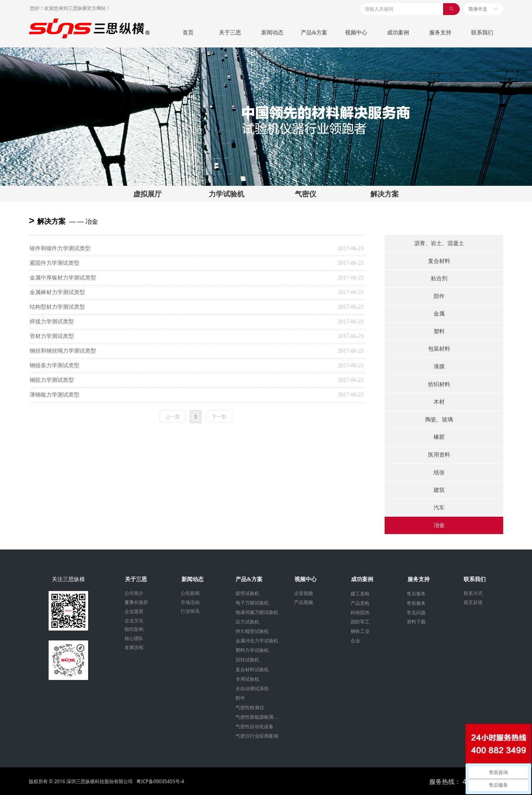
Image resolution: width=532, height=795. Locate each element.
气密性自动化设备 (255, 727)
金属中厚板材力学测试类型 (63, 278)
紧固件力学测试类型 (55, 263)
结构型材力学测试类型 (57, 307)
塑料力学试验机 (252, 650)
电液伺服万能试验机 (257, 612)
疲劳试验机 (247, 593)
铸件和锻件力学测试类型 (60, 248)
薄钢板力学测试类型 (55, 395)
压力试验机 (247, 622)
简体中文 (478, 9)
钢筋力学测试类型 (52, 380)
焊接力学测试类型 (52, 322)
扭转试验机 (247, 660)
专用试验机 (247, 679)
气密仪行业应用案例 (257, 736)
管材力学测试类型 (52, 336)
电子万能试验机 (252, 603)
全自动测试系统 (252, 689)
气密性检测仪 (250, 708)
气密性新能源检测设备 (259, 717)
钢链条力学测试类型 (55, 365)
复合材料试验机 (252, 670)
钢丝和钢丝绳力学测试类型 (63, 351)
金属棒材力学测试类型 (57, 292)
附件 (240, 698)
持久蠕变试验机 (252, 631)
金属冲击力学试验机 (257, 641)
